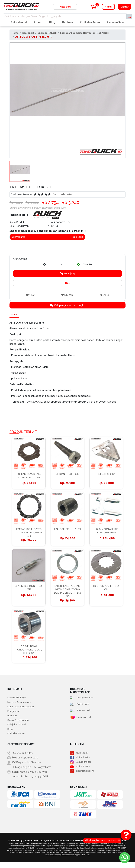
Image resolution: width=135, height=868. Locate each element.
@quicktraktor (81, 768)
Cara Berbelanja (17, 701)
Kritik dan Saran (90, 22)
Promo (38, 22)
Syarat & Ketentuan (19, 725)
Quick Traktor (81, 763)
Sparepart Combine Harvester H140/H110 (84, 33)
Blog (52, 22)
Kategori (65, 7)
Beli (67, 283)
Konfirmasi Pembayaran (21, 711)
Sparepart (28, 33)
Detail (15, 315)
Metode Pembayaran (20, 706)
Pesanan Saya (116, 22)
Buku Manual (19, 22)
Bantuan (68, 22)
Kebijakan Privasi (17, 730)
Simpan (67, 295)
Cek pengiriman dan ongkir (68, 305)
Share (104, 295)
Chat (30, 295)
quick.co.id (79, 759)
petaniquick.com (83, 778)
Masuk (108, 7)
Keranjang (67, 274)
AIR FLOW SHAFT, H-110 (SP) (34, 37)
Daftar (125, 7)
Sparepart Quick (47, 33)
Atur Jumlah (20, 259)
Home (15, 33)
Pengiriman (14, 715)
